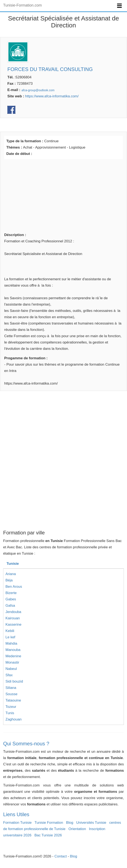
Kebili (10, 631)
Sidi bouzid (14, 681)
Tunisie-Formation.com (22, 5)
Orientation (77, 829)
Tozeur (11, 707)
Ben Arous (14, 587)
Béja (9, 580)
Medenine (13, 656)
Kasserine (13, 625)
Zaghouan (14, 719)
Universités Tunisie (91, 823)
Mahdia (11, 643)
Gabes (11, 599)
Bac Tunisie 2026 (48, 835)
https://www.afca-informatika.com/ (52, 96)
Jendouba (13, 612)
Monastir (12, 662)
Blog (70, 823)
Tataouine (13, 700)
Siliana (11, 688)
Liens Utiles (16, 814)
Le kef (10, 637)
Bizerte (11, 593)
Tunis (10, 713)
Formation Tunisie (17, 823)
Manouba (13, 650)
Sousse (11, 694)
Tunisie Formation (49, 823)
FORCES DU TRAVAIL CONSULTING (50, 69)
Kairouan (13, 618)
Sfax (9, 675)
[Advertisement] (64, 195)
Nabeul (11, 669)
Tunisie (13, 564)
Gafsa (10, 606)
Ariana (11, 574)
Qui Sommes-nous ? (26, 744)
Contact (61, 856)
